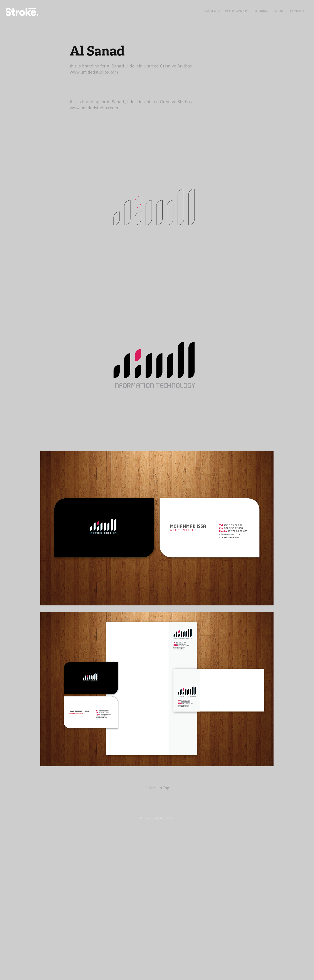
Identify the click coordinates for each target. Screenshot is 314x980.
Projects (212, 11)
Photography (236, 11)
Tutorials (261, 11)
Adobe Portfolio (165, 818)
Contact (297, 11)
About (280, 11)
